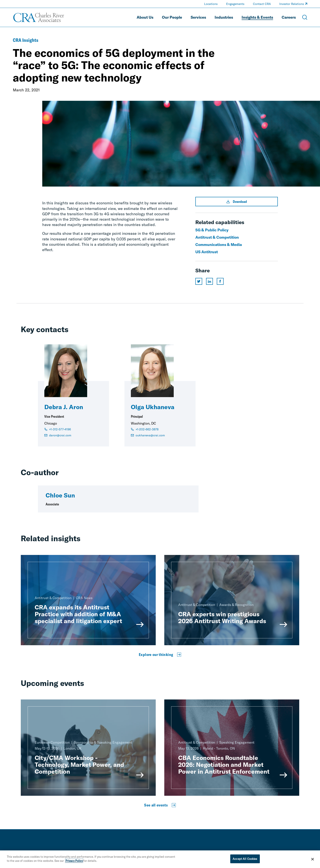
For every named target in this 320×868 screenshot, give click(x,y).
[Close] (313, 861)
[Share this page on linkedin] (209, 281)
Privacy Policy (74, 863)
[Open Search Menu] (305, 17)
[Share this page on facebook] (220, 281)
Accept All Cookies (245, 860)
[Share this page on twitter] (199, 281)
